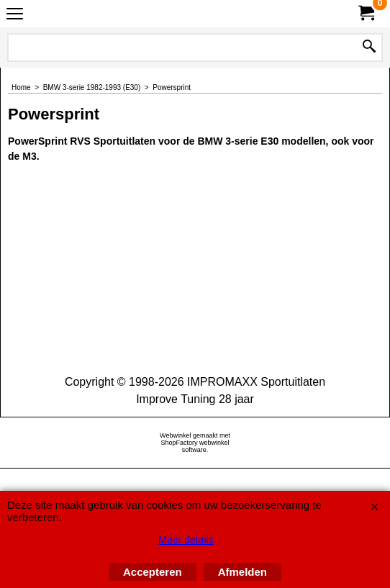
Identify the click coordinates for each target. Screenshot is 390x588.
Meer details (186, 540)
